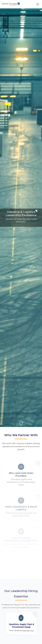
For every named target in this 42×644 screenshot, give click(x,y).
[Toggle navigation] (38, 4)
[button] (21, 423)
